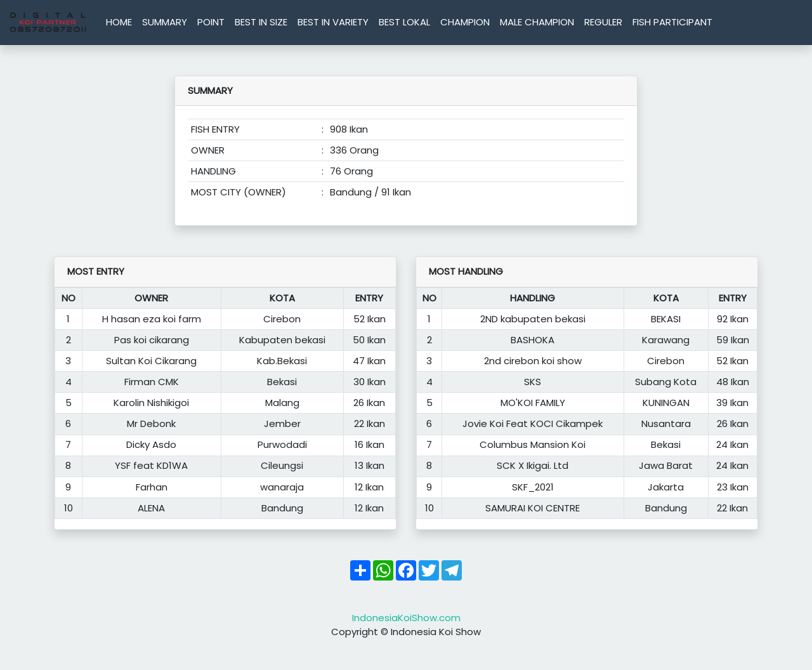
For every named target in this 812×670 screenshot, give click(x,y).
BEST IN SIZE (261, 22)
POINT (211, 22)
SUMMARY (165, 22)
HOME (119, 22)
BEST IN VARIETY (333, 22)
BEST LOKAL (404, 22)
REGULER (603, 22)
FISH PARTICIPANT (672, 22)
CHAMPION (465, 22)
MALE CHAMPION (537, 22)
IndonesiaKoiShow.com (406, 618)
